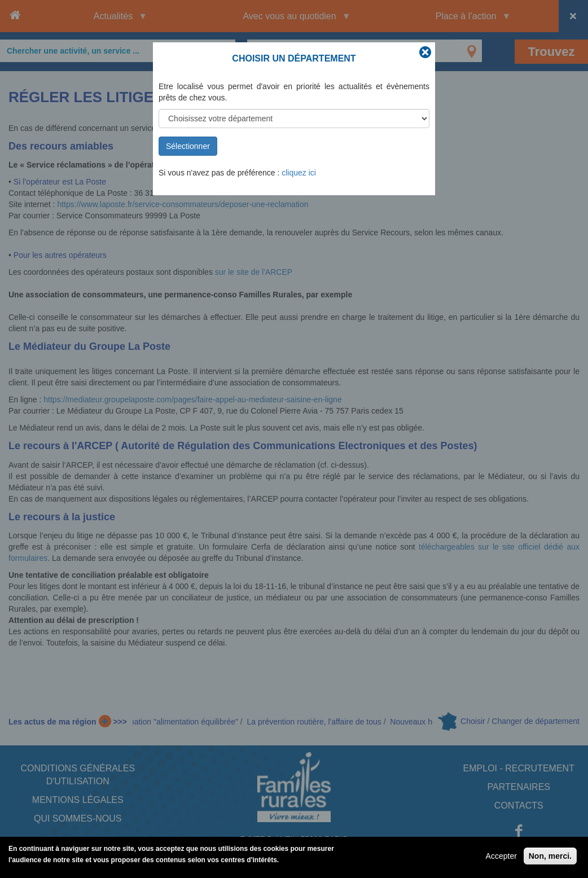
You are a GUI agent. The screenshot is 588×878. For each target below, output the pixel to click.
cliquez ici (299, 173)
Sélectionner (188, 146)
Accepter (501, 858)
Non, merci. (550, 858)
